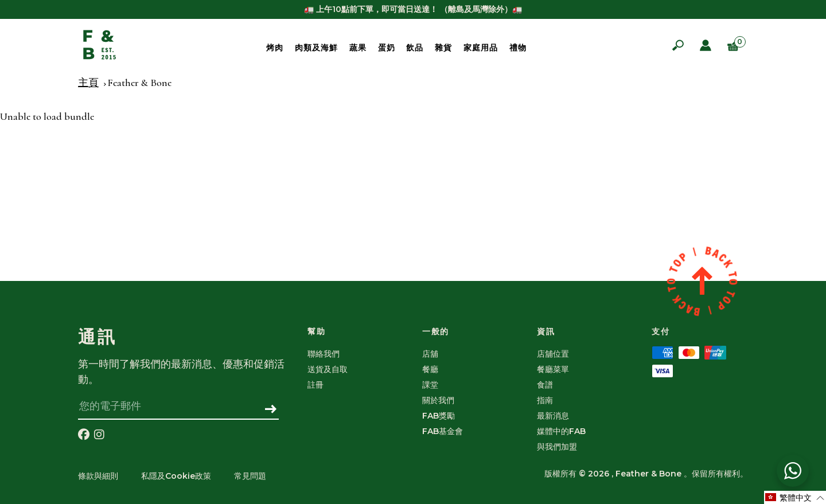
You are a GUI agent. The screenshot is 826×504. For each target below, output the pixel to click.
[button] (795, 497)
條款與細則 (98, 476)
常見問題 (250, 476)
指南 (545, 400)
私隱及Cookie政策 (176, 476)
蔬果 (358, 48)
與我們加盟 (557, 447)
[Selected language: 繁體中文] (795, 497)
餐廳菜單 (553, 369)
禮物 (518, 48)
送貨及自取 (328, 369)
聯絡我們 (324, 354)
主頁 (88, 83)
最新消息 (553, 416)
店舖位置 (553, 354)
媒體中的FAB (561, 431)
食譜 (545, 385)
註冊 (315, 385)
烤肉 (275, 48)
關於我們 (438, 400)
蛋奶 (387, 48)
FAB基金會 (443, 431)
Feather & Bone (139, 83)
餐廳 (430, 369)
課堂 (430, 385)
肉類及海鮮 (316, 48)
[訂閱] (271, 410)
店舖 (430, 354)
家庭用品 (481, 48)
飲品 (415, 48)
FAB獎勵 (439, 416)
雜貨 (443, 48)
